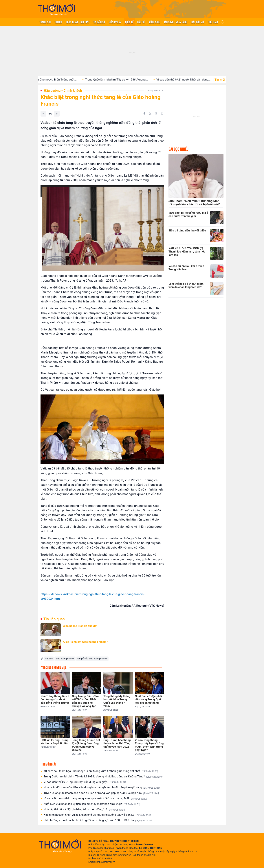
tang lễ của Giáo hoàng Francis (92, 659)
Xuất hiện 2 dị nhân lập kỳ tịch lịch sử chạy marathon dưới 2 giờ (92, 804)
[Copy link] (156, 113)
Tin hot (58, 22)
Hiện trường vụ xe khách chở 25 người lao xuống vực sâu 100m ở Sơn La (98, 820)
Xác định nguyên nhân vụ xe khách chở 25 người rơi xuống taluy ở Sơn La (98, 815)
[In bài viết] (162, 114)
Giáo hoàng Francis (65, 659)
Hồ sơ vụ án (115, 22)
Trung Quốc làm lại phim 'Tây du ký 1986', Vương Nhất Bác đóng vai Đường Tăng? (103, 777)
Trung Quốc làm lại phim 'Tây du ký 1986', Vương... (122, 80)
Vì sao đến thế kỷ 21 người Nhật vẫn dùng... (189, 80)
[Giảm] (43, 114)
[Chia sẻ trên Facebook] (144, 114)
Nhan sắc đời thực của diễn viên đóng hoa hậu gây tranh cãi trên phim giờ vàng (102, 788)
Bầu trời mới (198, 22)
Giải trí (141, 22)
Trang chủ (45, 22)
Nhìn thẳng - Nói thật (78, 22)
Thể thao (213, 22)
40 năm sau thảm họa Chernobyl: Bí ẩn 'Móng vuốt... (49, 80)
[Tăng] (57, 114)
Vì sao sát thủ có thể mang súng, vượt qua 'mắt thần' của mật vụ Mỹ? (95, 799)
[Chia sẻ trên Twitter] (150, 114)
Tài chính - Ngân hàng (176, 22)
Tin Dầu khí (99, 22)
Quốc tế (129, 22)
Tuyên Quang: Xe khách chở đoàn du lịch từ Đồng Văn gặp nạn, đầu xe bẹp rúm (102, 793)
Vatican (49, 659)
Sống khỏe (154, 22)
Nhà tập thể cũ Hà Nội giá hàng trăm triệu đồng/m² (84, 810)
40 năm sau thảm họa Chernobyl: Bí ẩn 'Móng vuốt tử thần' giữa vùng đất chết (101, 771)
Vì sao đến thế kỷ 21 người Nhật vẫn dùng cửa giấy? (85, 782)
